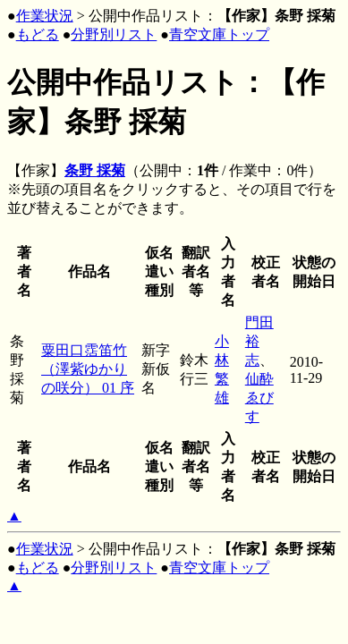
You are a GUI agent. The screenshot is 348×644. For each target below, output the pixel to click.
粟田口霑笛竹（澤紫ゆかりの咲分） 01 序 (88, 369)
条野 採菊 (95, 170)
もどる (38, 34)
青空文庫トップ (219, 34)
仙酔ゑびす (259, 398)
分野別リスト (114, 34)
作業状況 (45, 16)
